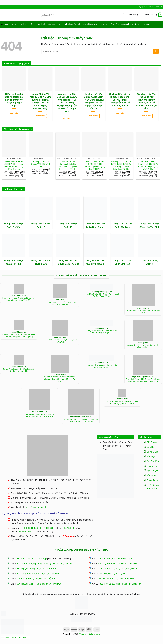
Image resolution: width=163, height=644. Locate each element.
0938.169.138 (11, 637)
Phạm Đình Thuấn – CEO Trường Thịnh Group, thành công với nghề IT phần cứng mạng (143, 380)
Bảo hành (151, 475)
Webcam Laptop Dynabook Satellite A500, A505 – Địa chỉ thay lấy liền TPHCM (68, 165)
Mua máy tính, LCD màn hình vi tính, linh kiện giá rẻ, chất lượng (143, 346)
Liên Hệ (159, 7)
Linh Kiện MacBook (52, 24)
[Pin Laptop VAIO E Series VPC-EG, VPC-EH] (41, 145)
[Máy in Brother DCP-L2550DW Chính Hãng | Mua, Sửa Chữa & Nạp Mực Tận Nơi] (14, 145)
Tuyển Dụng (153, 480)
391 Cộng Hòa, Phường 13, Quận (38, 574)
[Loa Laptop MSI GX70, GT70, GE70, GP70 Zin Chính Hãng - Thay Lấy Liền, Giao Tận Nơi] (121, 145)
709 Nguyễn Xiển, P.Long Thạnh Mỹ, (39, 584)
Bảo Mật (151, 457)
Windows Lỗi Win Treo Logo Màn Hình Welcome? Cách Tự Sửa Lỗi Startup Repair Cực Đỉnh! (146, 101)
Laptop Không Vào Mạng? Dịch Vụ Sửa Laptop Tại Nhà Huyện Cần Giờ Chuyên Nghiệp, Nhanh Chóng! (40, 101)
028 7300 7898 (47, 528)
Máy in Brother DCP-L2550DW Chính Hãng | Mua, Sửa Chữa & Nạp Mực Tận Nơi (14, 165)
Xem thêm (14, 113)
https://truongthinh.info (36, 507)
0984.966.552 (24, 637)
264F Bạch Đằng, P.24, (116, 559)
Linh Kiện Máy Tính (72, 24)
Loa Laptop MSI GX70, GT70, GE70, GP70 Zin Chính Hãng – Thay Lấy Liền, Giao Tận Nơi (121, 165)
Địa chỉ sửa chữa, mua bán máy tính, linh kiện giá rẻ (143, 312)
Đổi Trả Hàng (153, 461)
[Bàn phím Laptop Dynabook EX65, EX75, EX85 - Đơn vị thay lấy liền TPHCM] (148, 145)
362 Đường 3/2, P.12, (113, 574)
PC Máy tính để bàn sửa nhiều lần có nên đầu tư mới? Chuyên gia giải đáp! (14, 100)
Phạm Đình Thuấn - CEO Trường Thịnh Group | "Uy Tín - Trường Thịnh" (60, 303)
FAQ (139, 7)
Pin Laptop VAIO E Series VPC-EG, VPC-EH (41, 164)
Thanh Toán (152, 466)
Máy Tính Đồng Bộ (110, 24)
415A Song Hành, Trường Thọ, (36, 579)
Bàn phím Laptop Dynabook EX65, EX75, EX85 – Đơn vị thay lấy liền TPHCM (148, 165)
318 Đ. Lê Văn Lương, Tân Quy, (118, 569)
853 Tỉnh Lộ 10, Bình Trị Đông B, (120, 584)
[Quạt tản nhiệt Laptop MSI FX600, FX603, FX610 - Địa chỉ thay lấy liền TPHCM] (94, 145)
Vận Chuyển (153, 471)
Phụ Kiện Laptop (91, 24)
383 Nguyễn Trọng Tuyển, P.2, (36, 569)
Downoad (146, 24)
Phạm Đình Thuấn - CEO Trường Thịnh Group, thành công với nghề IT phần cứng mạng (19, 336)
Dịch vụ (19, 24)
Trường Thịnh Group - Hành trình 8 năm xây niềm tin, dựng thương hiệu (102, 332)
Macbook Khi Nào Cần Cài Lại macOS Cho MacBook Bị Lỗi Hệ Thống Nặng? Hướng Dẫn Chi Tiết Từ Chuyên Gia (67, 103)
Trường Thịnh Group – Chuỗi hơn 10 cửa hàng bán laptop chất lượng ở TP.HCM (81, 420)
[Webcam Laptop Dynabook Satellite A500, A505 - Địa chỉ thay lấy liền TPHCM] (68, 145)
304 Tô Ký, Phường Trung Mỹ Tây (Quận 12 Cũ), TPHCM (44, 564)
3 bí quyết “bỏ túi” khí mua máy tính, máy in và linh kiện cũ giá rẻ (60, 341)
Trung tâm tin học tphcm (90, 634)
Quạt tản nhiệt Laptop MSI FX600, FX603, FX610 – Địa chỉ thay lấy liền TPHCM (95, 165)
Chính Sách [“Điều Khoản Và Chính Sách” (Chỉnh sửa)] (152, 452)
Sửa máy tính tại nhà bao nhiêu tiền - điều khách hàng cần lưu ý (102, 366)
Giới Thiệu (149, 7)
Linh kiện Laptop (33, 24)
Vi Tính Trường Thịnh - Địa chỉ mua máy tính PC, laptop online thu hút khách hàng (39, 415)
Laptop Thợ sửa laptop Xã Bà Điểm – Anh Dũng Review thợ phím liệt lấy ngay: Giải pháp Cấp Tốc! (93, 101)
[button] (134, 15)
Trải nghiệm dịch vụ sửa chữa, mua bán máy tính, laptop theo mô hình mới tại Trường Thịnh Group (60, 379)
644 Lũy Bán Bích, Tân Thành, (118, 564)
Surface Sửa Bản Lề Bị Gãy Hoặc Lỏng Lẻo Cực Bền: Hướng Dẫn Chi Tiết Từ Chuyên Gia (120, 100)
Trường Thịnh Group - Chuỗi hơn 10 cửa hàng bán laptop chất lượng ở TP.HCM (19, 299)
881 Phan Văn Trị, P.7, (32, 559)
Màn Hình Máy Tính (130, 24)
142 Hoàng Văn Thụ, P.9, (117, 579)
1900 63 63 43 (31, 528)
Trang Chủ (7, 24)
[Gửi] (122, 15)
